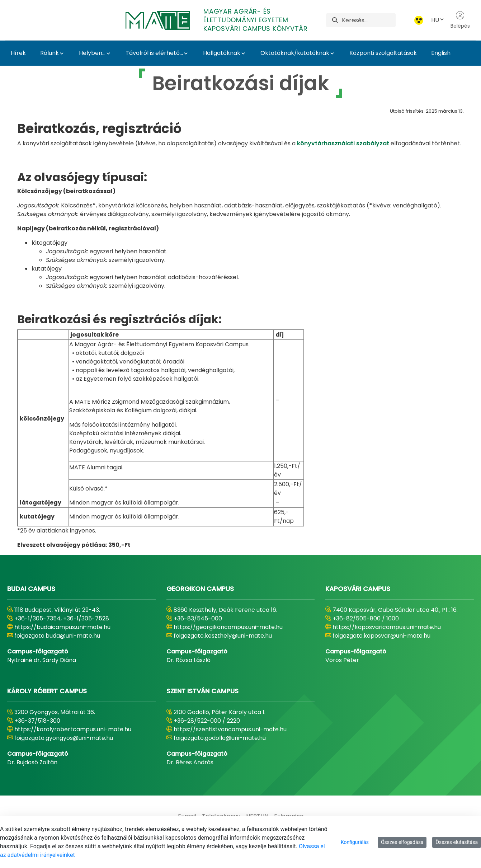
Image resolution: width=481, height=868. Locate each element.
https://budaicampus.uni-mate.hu (62, 627)
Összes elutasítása (457, 842)
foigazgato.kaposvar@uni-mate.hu (381, 636)
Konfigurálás (355, 842)
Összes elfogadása (402, 842)
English (441, 53)
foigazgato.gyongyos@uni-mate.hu (64, 738)
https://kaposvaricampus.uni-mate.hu (387, 627)
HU (438, 20)
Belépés (460, 20)
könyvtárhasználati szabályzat (343, 143)
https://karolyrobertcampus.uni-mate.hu (73, 729)
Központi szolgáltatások (383, 53)
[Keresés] (369, 20)
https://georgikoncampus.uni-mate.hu (228, 627)
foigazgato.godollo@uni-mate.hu (220, 738)
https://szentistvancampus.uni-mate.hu (230, 729)
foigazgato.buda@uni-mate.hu (57, 636)
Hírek (18, 53)
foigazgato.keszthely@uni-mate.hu (223, 636)
